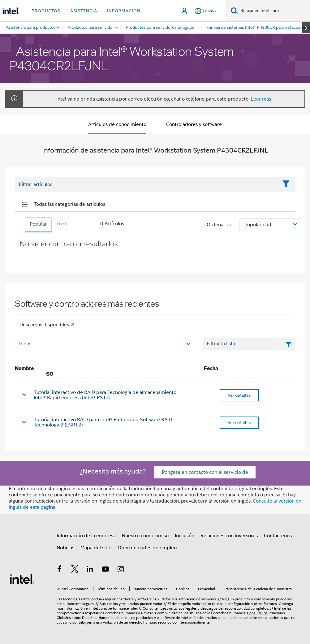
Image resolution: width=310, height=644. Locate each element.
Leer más (261, 99)
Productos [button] (46, 11)
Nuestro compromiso (145, 536)
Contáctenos (278, 536)
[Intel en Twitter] (75, 570)
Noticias (65, 548)
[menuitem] (91, 28)
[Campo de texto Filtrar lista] (249, 344)
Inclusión (185, 536)
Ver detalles (239, 395)
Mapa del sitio (96, 548)
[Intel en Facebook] (59, 570)
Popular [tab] (38, 224)
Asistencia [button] (84, 11)
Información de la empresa (86, 536)
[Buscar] (234, 11)
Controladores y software (194, 124)
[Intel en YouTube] (105, 570)
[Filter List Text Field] (146, 185)
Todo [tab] (62, 224)
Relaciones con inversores (229, 536)
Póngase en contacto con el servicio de (205, 472)
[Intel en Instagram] (121, 570)
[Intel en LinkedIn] (90, 570)
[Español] (205, 11)
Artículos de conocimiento (117, 124)
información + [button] (126, 11)
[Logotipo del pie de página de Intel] (22, 579)
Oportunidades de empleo (147, 548)
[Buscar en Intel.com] (274, 11)
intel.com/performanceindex (114, 608)
